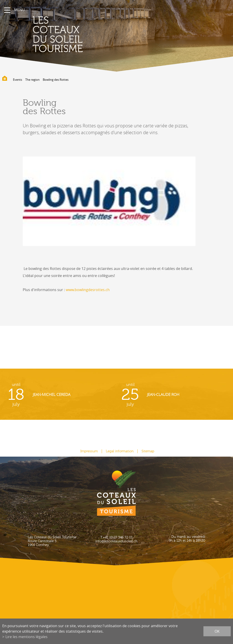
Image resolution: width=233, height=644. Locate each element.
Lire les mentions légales (27, 637)
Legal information (120, 451)
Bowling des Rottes (56, 80)
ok (217, 631)
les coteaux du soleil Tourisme (58, 35)
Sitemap (148, 451)
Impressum (89, 451)
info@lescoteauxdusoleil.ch (116, 541)
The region (32, 80)
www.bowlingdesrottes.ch (88, 290)
